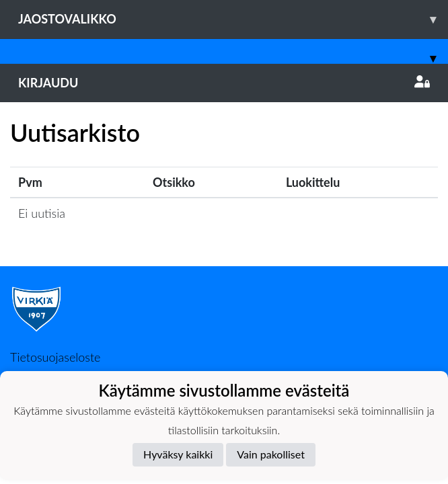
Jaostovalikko (233, 19)
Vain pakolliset (271, 454)
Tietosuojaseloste (55, 357)
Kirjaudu (224, 83)
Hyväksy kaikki (178, 454)
